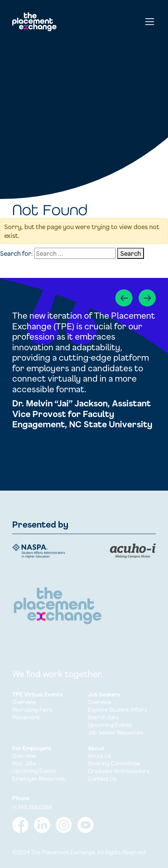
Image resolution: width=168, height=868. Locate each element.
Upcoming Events (110, 725)
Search (131, 253)
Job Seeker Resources (115, 732)
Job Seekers (104, 694)
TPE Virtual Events (37, 694)
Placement (26, 717)
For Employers (32, 748)
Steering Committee (114, 763)
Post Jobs (24, 763)
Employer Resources (39, 779)
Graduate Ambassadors (119, 771)
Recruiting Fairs (32, 710)
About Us (99, 756)
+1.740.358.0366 (32, 807)
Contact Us (102, 779)
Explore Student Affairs (117, 710)
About (96, 748)
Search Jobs (103, 717)
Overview (24, 702)
